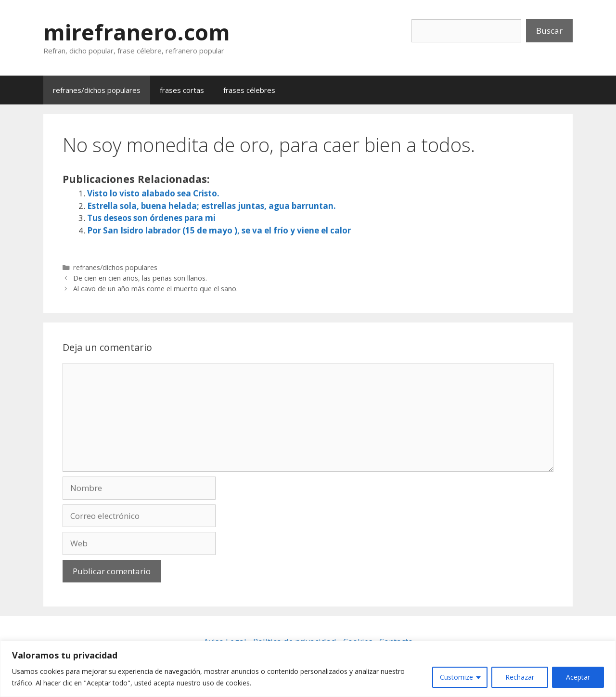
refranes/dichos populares (97, 90)
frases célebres (249, 90)
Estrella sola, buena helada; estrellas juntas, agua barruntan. (212, 206)
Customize (456, 677)
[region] (308, 669)
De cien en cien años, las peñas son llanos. (140, 278)
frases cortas (182, 90)
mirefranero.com (137, 32)
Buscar (549, 31)
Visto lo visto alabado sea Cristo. (153, 193)
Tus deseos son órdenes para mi (151, 218)
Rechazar (520, 677)
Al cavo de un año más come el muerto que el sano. (155, 289)
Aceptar (578, 677)
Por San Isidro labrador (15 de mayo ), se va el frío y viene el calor (219, 230)
